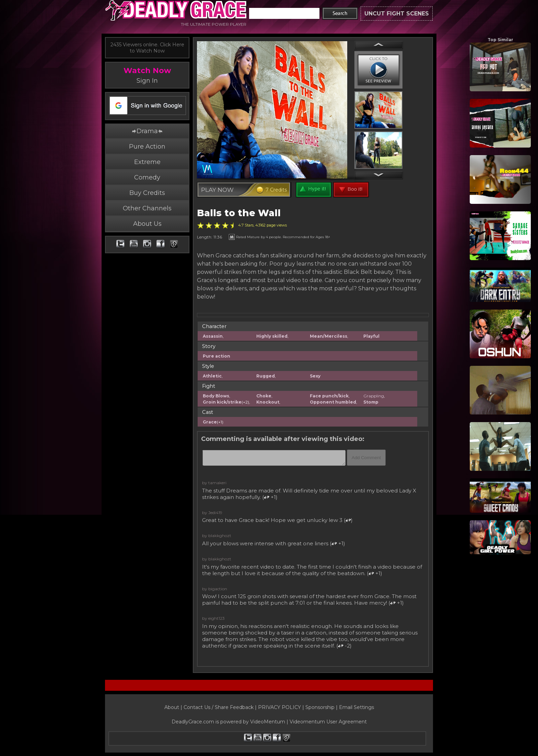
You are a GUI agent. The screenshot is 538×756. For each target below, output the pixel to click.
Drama (147, 131)
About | (174, 707)
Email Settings (356, 707)
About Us (147, 224)
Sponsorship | (322, 707)
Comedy (147, 177)
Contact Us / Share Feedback (219, 707)
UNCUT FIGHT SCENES (397, 14)
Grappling (374, 396)
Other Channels (147, 208)
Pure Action (147, 147)
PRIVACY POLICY (279, 707)
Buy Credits (147, 193)
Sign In (147, 81)
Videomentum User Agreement (328, 722)
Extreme (147, 162)
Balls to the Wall (239, 213)
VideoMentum (268, 722)
